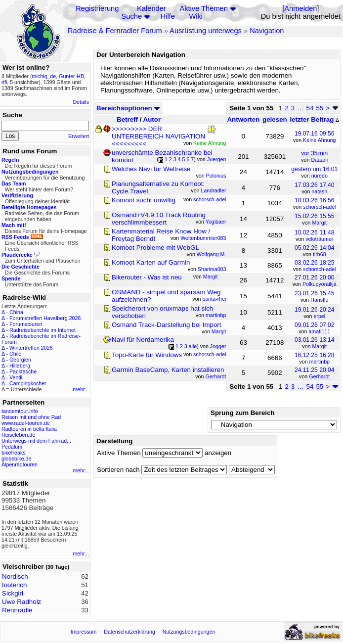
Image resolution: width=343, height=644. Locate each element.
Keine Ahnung (319, 140)
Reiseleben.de (18, 435)
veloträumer (319, 239)
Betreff (127, 119)
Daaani (319, 160)
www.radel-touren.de (26, 423)
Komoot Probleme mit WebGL (155, 248)
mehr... (81, 389)
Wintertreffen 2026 (31, 348)
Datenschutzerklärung (129, 632)
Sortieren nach (118, 470)
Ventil (16, 377)
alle (193, 346)
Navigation (267, 31)
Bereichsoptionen (128, 108)
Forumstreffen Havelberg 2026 (45, 318)
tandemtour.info (20, 411)
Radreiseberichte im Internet (43, 330)
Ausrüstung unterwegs (206, 31)
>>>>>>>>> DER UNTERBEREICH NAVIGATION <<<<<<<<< (158, 136)
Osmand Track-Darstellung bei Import (166, 325)
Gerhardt (319, 376)
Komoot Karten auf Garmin (151, 262)
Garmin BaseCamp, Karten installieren (168, 370)
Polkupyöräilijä (320, 284)
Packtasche (23, 371)
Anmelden (300, 8)
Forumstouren (26, 324)
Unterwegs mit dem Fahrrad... (36, 441)
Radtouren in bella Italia (29, 429)
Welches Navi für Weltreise (151, 169)
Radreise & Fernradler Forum (115, 31)
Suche (132, 16)
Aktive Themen (203, 8)
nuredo (320, 176)
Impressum (84, 632)
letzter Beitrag (314, 119)
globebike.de (16, 459)
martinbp (320, 362)
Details (81, 102)
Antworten (243, 119)
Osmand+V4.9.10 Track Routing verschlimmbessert (159, 219)
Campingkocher (28, 383)
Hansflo (319, 300)
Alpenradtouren (20, 464)
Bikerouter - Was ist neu (147, 277)
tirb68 (320, 254)
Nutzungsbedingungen (189, 632)
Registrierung (97, 8)
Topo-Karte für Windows (147, 355)
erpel (319, 316)
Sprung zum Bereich (243, 413)
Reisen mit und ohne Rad (31, 417)
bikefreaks (14, 453)
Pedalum (12, 447)
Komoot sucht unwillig (144, 200)
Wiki (196, 16)
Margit (319, 223)
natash (319, 191)
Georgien (20, 360)
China (16, 312)
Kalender (151, 8)
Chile (15, 354)
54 (310, 108)
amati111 (319, 331)
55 (320, 108)
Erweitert (79, 136)
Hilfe (168, 16)
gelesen (275, 119)
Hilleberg (20, 366)
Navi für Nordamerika (143, 340)
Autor (152, 119)
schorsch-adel (319, 207)
